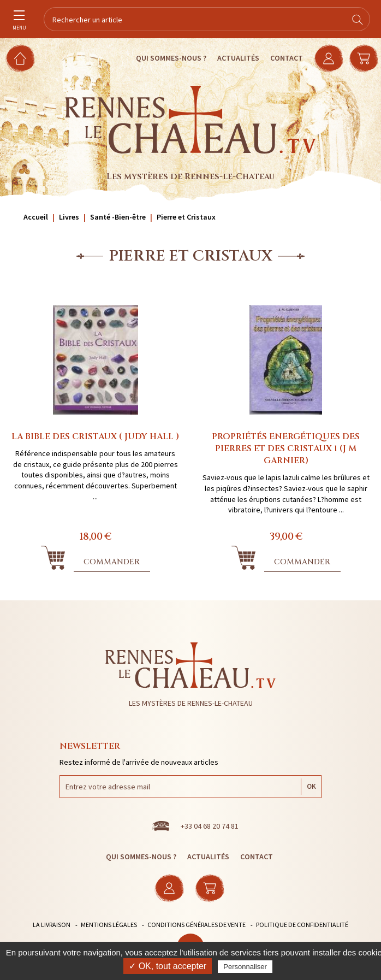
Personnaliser (245, 967)
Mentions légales (109, 925)
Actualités (238, 58)
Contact (287, 58)
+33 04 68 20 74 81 (210, 826)
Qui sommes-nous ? (171, 58)
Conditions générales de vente (197, 925)
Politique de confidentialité (302, 925)
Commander (112, 562)
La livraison (52, 925)
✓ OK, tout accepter (168, 966)
